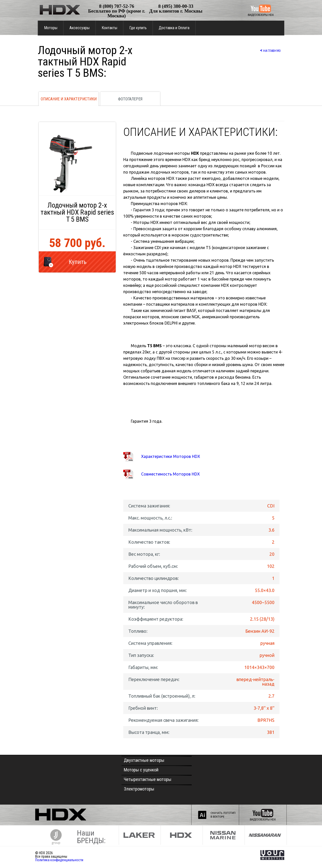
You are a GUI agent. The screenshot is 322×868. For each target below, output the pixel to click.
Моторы (51, 28)
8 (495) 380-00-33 (176, 6)
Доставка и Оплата (174, 28)
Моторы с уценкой (141, 770)
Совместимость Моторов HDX (170, 474)
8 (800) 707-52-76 (117, 6)
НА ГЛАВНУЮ (270, 50)
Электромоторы (139, 789)
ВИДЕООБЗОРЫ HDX (261, 15)
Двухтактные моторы (144, 760)
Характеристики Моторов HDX (171, 456)
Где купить (138, 28)
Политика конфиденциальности (59, 860)
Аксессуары (79, 28)
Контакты (109, 28)
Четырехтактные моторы (148, 779)
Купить (78, 262)
